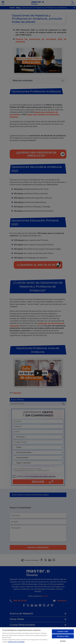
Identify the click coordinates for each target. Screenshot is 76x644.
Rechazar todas (63, 636)
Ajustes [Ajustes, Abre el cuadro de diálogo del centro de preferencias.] (63, 641)
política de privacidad (16, 642)
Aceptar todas (63, 631)
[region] (38, 636)
